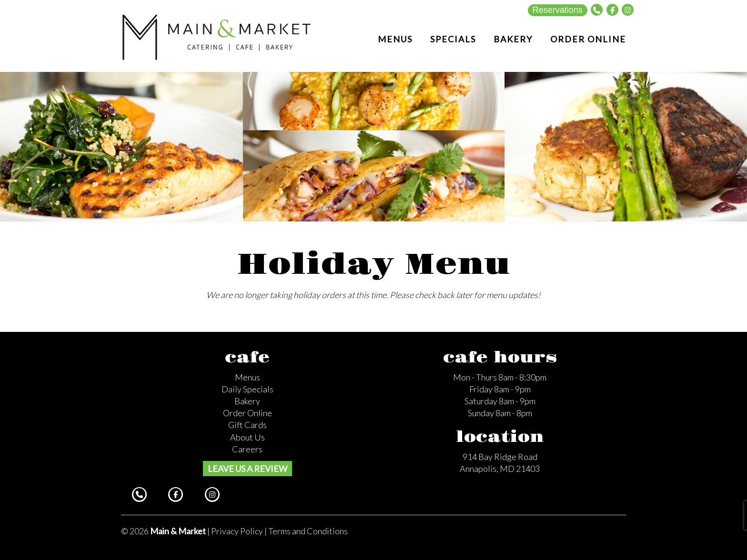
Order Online (247, 413)
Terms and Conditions (308, 531)
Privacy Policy (237, 531)
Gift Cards (247, 425)
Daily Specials (247, 389)
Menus (247, 377)
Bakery (247, 401)
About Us (247, 437)
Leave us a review (247, 469)
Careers (247, 449)
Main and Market (217, 36)
